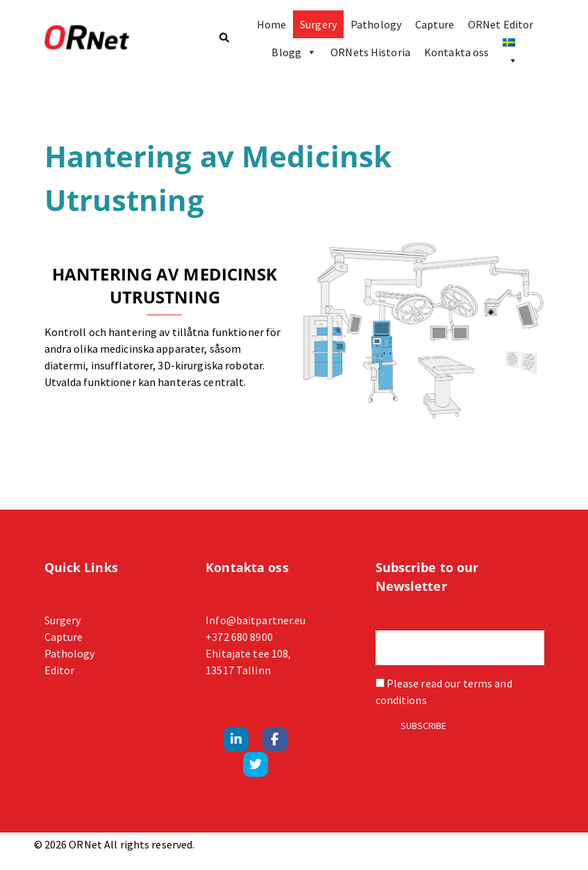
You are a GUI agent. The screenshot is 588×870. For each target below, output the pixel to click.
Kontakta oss (456, 52)
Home (271, 24)
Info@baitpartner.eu (255, 620)
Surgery (318, 24)
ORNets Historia (370, 52)
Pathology (376, 24)
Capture (435, 24)
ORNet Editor (501, 24)
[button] (224, 39)
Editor (60, 670)
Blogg (294, 52)
